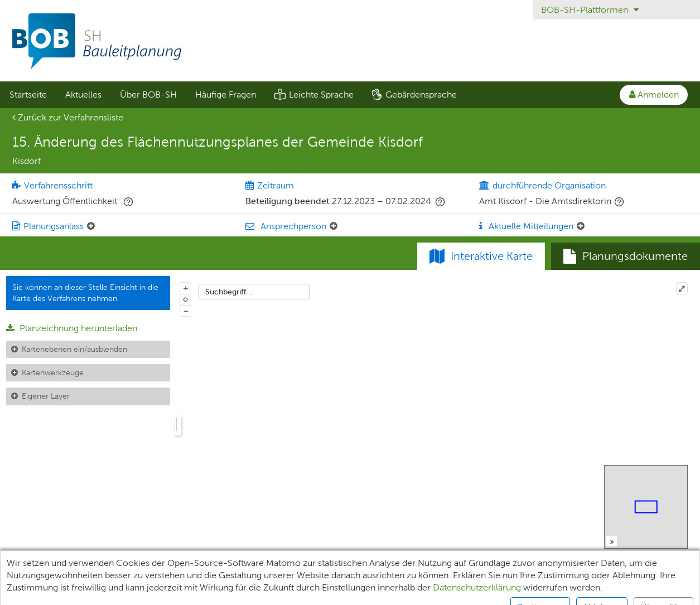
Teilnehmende (101, 591)
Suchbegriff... (229, 292)
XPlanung (167, 591)
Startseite (28, 95)
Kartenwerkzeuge (53, 372)
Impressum (295, 591)
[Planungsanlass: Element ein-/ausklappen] (91, 226)
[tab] (626, 256)
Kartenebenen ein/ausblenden (74, 349)
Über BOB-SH (148, 95)
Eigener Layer (46, 396)
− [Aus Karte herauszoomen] (186, 311)
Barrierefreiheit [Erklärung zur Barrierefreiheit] (367, 591)
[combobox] (254, 292)
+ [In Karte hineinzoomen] (186, 288)
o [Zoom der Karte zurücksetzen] (185, 299)
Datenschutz (229, 591)
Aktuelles (83, 95)
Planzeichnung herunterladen (72, 328)
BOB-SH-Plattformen (590, 10)
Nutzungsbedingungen (461, 591)
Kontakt (540, 591)
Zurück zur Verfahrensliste (68, 117)
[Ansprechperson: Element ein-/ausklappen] (334, 226)
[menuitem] (28, 95)
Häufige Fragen (226, 95)
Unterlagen (32, 591)
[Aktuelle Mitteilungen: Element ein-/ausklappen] (581, 226)
